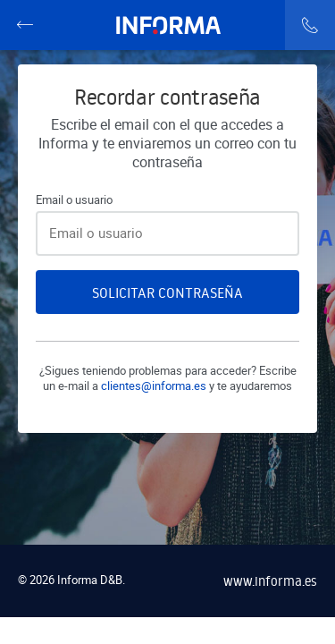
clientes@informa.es (154, 386)
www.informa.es (270, 581)
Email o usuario (74, 200)
